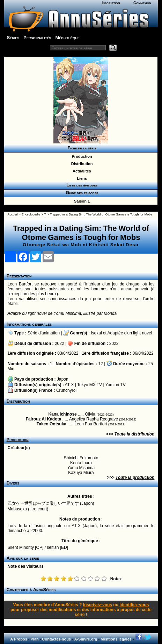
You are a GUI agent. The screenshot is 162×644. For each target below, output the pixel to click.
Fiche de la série (81, 148)
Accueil (13, 214)
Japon (63, 379)
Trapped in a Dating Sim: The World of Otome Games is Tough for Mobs (101, 214)
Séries (13, 38)
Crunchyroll (67, 390)
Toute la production (135, 477)
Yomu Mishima (81, 468)
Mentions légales (116, 639)
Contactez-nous (57, 639)
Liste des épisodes (81, 185)
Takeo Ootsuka (51, 424)
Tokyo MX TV (90, 385)
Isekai (96, 333)
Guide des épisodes (81, 193)
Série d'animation (44, 333)
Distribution (81, 164)
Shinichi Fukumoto (81, 458)
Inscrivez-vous (98, 605)
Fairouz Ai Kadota (44, 419)
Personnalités (37, 38)
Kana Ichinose (62, 414)
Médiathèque (67, 38)
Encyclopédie (31, 214)
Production (81, 156)
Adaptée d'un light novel (130, 333)
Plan (35, 639)
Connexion (142, 3)
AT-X (69, 385)
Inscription (111, 3)
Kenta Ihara (81, 463)
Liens (81, 178)
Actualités (81, 171)
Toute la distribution (135, 434)
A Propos (19, 639)
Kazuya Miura (81, 473)
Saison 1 (81, 201)
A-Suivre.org (86, 639)
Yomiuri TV (116, 385)
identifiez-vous (134, 605)
